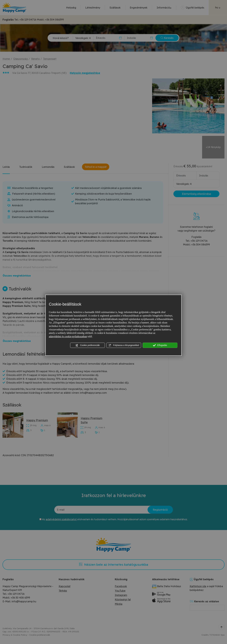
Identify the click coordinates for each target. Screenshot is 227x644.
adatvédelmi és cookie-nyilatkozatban (68, 336)
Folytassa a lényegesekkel (124, 345)
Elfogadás (160, 345)
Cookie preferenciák (87, 345)
